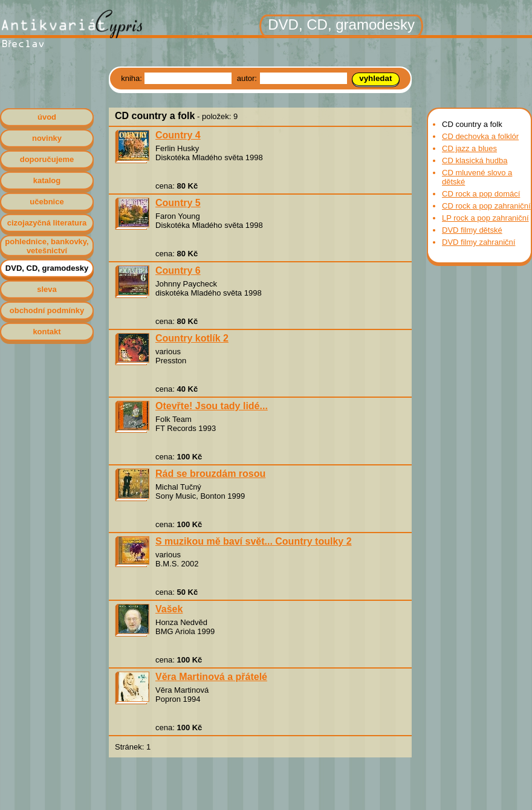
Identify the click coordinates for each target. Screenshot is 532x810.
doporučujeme (47, 159)
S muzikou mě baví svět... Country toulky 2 (254, 541)
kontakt (47, 332)
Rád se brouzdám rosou (210, 474)
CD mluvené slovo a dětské (477, 177)
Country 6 (178, 271)
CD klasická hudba (475, 160)
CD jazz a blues (469, 148)
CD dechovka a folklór (480, 136)
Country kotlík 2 (192, 338)
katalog (47, 180)
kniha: (132, 78)
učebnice (47, 202)
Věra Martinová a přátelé (211, 677)
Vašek (169, 609)
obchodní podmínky (47, 310)
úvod (47, 117)
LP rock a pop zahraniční (485, 218)
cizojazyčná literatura (47, 223)
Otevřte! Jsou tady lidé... (212, 406)
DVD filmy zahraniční (478, 242)
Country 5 (178, 203)
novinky (47, 138)
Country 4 (178, 135)
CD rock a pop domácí (481, 194)
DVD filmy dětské (472, 230)
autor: (248, 78)
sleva (47, 289)
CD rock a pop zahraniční (486, 206)
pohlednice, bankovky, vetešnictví (47, 246)
